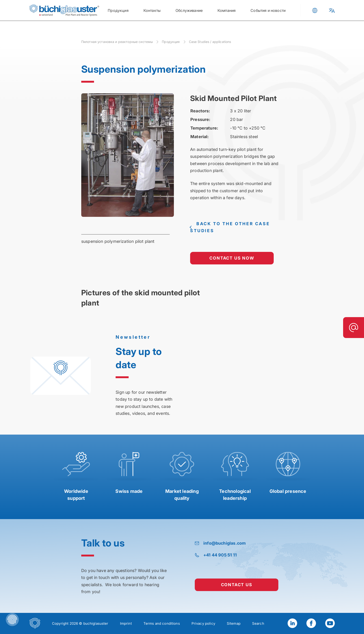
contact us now (232, 258)
